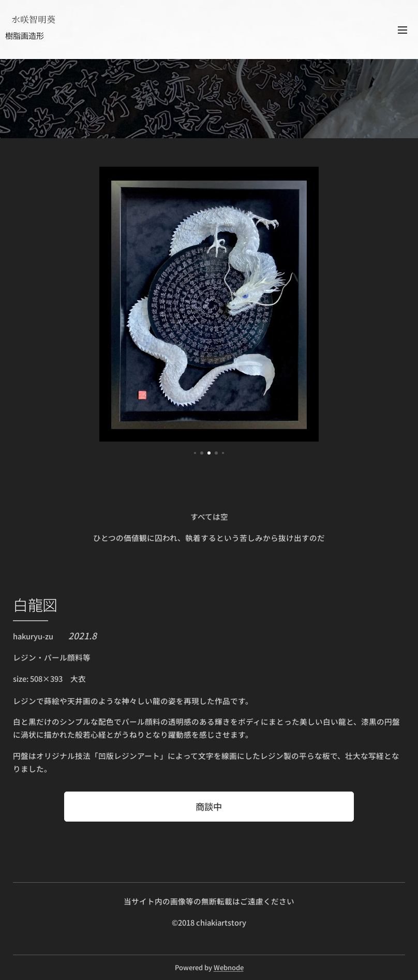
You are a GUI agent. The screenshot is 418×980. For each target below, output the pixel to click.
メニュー (402, 30)
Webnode (229, 967)
